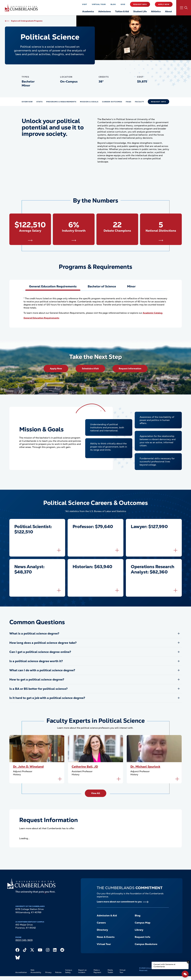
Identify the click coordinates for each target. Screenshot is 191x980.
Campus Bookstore (146, 944)
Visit (85, 4)
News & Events (106, 937)
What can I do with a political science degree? (42, 670)
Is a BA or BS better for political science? (38, 689)
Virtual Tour (99, 4)
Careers (101, 923)
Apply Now (164, 4)
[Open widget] (185, 974)
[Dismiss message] (188, 962)
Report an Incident (83, 971)
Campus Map (143, 923)
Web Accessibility (36, 971)
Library (139, 930)
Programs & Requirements (61, 102)
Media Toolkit (110, 971)
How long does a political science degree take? (43, 643)
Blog (113, 4)
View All (96, 793)
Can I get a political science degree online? (40, 652)
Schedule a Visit (90, 369)
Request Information (130, 369)
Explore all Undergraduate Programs (27, 21)
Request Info (140, 4)
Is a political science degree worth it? (36, 661)
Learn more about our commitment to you (119, 902)
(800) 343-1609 (24, 940)
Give (123, 4)
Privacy (48, 972)
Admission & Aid (107, 915)
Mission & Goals (89, 102)
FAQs (129, 102)
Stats (40, 102)
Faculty (140, 102)
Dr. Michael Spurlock (145, 767)
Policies (58, 972)
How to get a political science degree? (37, 679)
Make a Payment (97, 971)
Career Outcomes (112, 102)
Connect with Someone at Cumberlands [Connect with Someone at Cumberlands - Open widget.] (164, 965)
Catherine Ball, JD (85, 767)
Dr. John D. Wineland (28, 767)
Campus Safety (69, 971)
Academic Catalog (153, 313)
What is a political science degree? (34, 633)
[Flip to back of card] (59, 550)
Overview (27, 102)
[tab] (53, 286)
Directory (102, 930)
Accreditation (21, 972)
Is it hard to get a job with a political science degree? (47, 698)
